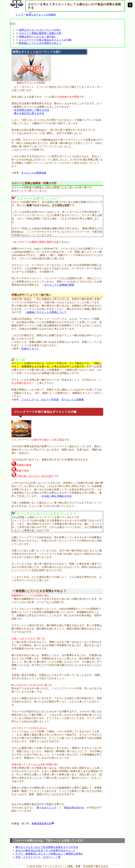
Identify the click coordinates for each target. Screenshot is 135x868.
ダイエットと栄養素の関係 (59, 285)
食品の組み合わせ (74, 808)
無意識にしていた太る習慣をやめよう (40, 43)
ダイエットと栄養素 (73, 400)
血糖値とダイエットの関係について (47, 312)
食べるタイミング (47, 808)
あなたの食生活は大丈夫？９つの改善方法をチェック (46, 850)
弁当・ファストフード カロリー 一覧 (38, 857)
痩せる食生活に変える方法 (29, 113)
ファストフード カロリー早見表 (40, 400)
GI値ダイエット (30, 349)
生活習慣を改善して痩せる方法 (32, 110)
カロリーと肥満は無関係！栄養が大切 (40, 33)
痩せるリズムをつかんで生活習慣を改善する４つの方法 (47, 847)
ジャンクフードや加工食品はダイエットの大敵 (45, 40)
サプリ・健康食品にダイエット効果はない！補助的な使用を (49, 854)
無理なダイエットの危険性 (41, 15)
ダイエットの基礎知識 (34, 173)
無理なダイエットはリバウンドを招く (40, 30)
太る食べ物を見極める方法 (57, 496)
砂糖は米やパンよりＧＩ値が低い (38, 37)
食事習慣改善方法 (42, 824)
